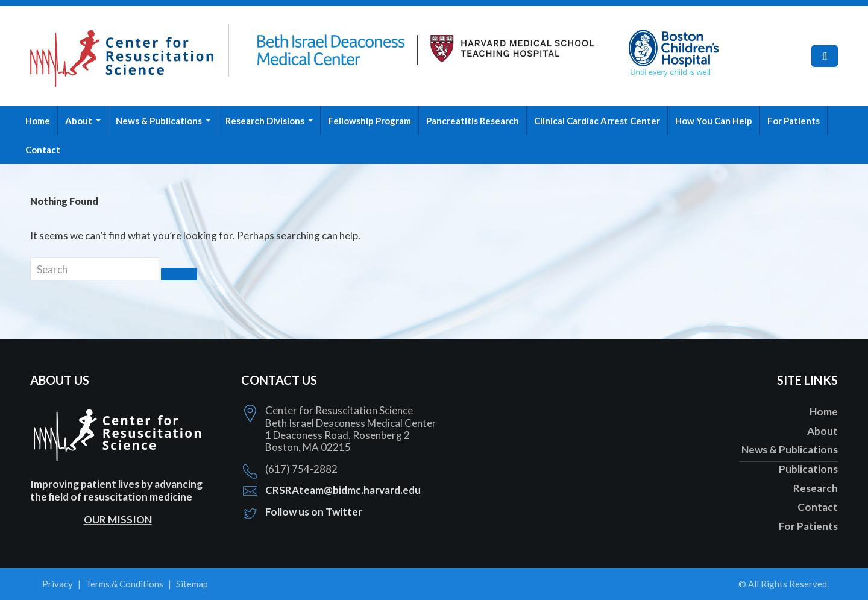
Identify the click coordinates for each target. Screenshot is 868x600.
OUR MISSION (118, 519)
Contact (43, 150)
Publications (808, 469)
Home (38, 121)
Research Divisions (265, 121)
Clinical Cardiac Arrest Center (597, 121)
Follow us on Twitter (314, 512)
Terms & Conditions (124, 584)
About (79, 121)
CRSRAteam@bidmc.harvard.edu (343, 490)
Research (816, 488)
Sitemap (192, 584)
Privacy (58, 584)
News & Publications (159, 121)
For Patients (794, 121)
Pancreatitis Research (473, 121)
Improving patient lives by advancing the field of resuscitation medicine (116, 490)
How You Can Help (714, 121)
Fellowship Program (370, 121)
